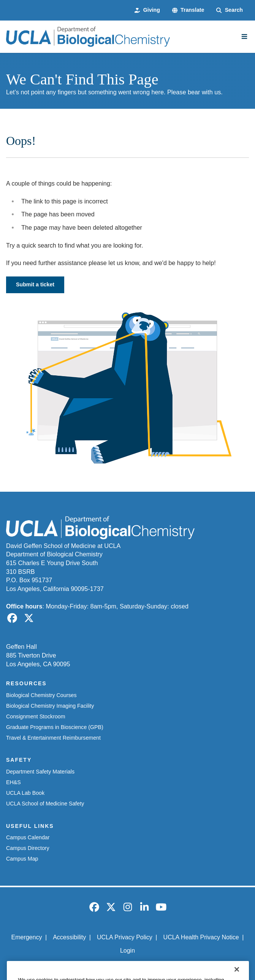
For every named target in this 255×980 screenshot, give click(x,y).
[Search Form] (230, 10)
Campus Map (22, 859)
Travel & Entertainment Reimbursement (53, 738)
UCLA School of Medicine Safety (45, 804)
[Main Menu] (244, 37)
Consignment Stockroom (36, 716)
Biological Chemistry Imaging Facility (50, 706)
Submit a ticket (35, 284)
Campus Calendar (28, 837)
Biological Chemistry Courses (41, 695)
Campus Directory (28, 848)
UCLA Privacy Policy (125, 937)
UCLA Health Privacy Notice (201, 937)
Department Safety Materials (40, 772)
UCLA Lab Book (25, 793)
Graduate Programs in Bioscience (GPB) (55, 727)
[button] (188, 10)
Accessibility (69, 937)
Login (127, 951)
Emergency (26, 937)
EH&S (13, 782)
